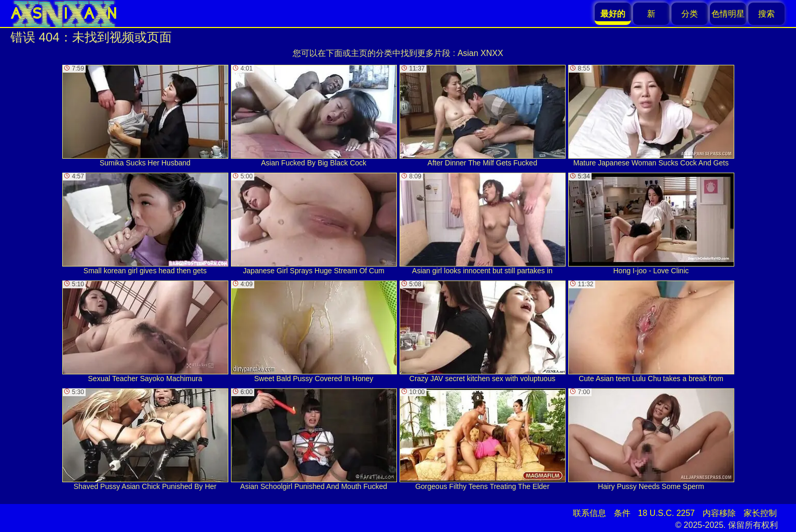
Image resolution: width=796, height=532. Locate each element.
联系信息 (589, 513)
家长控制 (760, 513)
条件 (622, 513)
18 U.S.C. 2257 (667, 513)
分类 (690, 14)
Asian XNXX (481, 53)
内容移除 (719, 513)
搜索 (766, 14)
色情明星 (728, 14)
